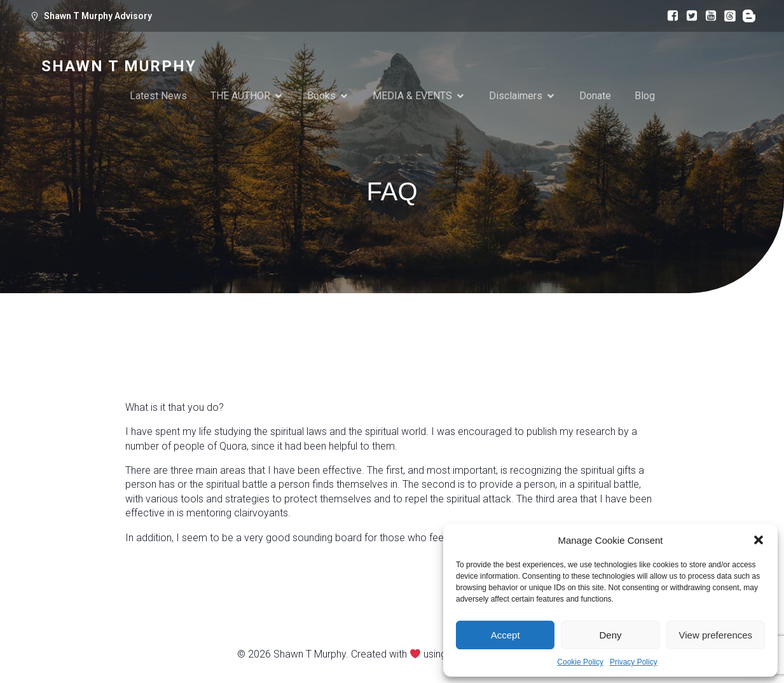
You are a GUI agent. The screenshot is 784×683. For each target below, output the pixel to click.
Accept (505, 635)
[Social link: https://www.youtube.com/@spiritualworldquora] (708, 16)
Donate (595, 96)
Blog (645, 96)
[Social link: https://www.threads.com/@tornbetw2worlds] (727, 16)
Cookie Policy (580, 662)
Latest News (158, 96)
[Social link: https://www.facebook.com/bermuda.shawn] (670, 16)
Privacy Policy (634, 662)
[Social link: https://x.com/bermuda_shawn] (689, 16)
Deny (610, 635)
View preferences (716, 635)
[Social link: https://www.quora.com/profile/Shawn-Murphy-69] (746, 16)
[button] (759, 540)
